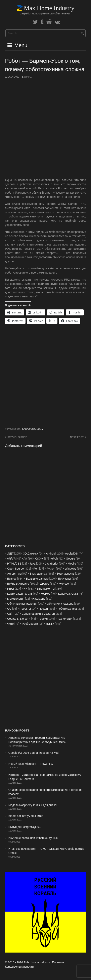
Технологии (65, 619)
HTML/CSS (14, 564)
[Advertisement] (45, 128)
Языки (50, 624)
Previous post (17, 437)
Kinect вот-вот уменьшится (26, 816)
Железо (64, 584)
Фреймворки (30, 624)
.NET (10, 554)
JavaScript (52, 564)
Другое (45, 584)
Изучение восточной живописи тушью (33, 838)
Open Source (16, 569)
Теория (43, 619)
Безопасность (65, 574)
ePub (55, 559)
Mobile (72, 564)
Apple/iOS (71, 554)
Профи (43, 609)
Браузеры (65, 579)
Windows (71, 569)
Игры (11, 589)
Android (51, 554)
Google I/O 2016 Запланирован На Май (34, 753)
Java (33, 564)
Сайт (10, 614)
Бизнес (12, 579)
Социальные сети (19, 619)
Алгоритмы (14, 574)
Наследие (39, 599)
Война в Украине (18, 584)
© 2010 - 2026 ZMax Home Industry (27, 962)
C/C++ (39, 559)
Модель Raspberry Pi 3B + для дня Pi (33, 805)
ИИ (26, 589)
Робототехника (32, 429)
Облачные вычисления (22, 604)
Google (70, 559)
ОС (9, 609)
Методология (16, 599)
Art (25, 559)
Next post (77, 437)
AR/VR (11, 559)
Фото (10, 624)
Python (51, 569)
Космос (45, 594)
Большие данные (37, 579)
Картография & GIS (20, 594)
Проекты (25, 609)
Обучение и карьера (60, 604)
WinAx (28, 77)
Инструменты (46, 589)
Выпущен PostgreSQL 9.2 (25, 827)
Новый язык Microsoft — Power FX (31, 764)
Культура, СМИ (68, 594)
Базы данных (38, 574)
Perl (36, 569)
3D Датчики (31, 554)
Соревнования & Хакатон (38, 614)
